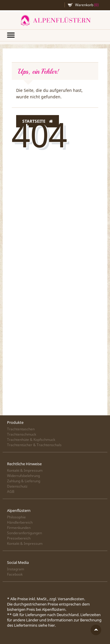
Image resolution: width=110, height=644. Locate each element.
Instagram (16, 569)
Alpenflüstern (55, 21)
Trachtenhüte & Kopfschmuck (31, 440)
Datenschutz (17, 486)
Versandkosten (71, 599)
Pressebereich (19, 538)
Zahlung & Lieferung (24, 481)
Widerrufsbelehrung (23, 476)
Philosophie (16, 517)
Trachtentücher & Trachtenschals (34, 445)
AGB (11, 492)
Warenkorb (87, 5)
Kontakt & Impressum (25, 470)
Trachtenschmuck (22, 434)
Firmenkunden (19, 528)
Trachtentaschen (21, 429)
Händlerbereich (20, 522)
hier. (52, 625)
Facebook (15, 574)
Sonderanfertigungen (24, 533)
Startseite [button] (38, 121)
